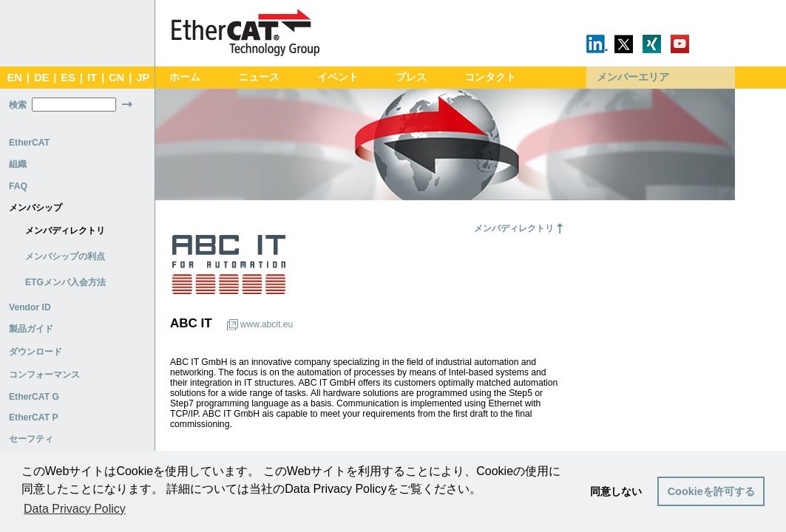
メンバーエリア (633, 77)
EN (14, 78)
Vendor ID (30, 307)
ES (68, 78)
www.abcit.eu (267, 324)
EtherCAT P (34, 417)
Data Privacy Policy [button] (75, 509)
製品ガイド (31, 329)
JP (143, 78)
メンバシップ (35, 208)
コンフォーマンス (44, 375)
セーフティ (31, 439)
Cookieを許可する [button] (711, 491)
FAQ (18, 186)
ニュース (259, 77)
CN (116, 78)
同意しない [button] (616, 491)
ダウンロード (35, 352)
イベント (338, 77)
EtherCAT (29, 143)
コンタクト (490, 77)
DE (41, 78)
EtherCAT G (34, 397)
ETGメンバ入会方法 (65, 282)
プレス (411, 77)
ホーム (185, 77)
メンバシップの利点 (65, 256)
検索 (18, 105)
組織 (18, 164)
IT (92, 78)
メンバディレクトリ (65, 231)
